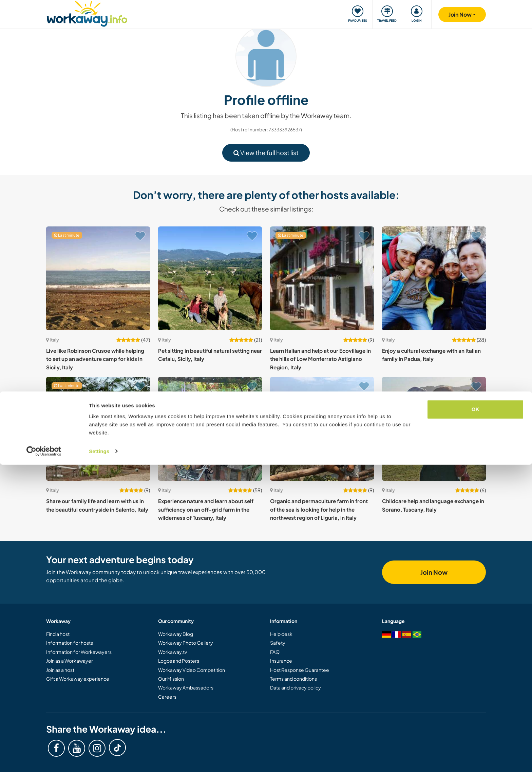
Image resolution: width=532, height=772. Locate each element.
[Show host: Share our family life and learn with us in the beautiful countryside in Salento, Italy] (98, 429)
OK (476, 717)
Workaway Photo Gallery (186, 643)
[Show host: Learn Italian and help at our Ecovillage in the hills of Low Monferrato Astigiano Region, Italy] (322, 278)
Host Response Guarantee (300, 670)
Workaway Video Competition (192, 670)
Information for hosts (70, 643)
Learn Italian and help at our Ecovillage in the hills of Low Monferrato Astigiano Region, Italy (320, 359)
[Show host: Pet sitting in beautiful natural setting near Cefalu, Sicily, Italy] (210, 278)
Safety (278, 643)
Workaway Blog (176, 634)
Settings (99, 759)
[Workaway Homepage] (87, 13)
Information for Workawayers (79, 652)
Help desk (281, 634)
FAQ (275, 652)
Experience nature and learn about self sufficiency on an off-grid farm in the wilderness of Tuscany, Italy (206, 509)
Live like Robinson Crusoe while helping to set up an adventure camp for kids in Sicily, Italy (95, 359)
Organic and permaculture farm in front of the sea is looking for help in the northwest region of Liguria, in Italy (319, 509)
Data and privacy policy (296, 687)
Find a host (58, 634)
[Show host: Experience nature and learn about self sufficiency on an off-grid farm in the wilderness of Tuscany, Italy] (210, 429)
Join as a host (60, 670)
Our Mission (171, 679)
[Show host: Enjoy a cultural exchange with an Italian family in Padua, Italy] (434, 278)
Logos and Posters (179, 661)
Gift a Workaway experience (78, 679)
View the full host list (266, 153)
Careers (167, 697)
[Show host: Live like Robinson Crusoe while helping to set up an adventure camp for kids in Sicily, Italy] (98, 278)
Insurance (281, 661)
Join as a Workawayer (70, 661)
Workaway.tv (173, 652)
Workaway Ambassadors (186, 687)
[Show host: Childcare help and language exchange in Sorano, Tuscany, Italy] (434, 429)
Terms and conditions (293, 679)
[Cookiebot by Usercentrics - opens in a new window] (44, 759)
